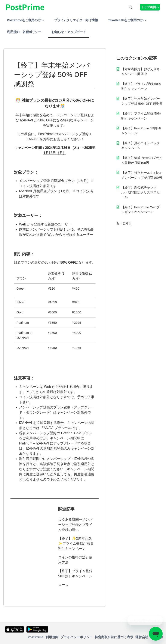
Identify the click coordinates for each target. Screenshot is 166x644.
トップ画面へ (150, 7)
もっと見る (124, 223)
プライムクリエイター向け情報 (76, 20)
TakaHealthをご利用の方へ (127, 20)
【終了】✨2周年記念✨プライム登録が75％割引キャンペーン (76, 543)
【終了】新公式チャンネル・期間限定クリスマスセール (141, 192)
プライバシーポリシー (77, 637)
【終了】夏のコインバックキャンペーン (141, 145)
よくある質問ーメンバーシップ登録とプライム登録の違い (75, 525)
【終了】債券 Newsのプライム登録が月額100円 (142, 160)
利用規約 (52, 637)
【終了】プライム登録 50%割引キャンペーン (75, 574)
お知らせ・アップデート (69, 32)
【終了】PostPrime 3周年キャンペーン (141, 131)
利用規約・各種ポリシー (24, 32)
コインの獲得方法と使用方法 (75, 560)
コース (63, 585)
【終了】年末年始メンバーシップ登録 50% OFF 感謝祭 (142, 101)
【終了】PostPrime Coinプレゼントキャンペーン (140, 210)
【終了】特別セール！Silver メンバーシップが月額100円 (142, 175)
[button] (130, 7)
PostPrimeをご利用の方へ (25, 20)
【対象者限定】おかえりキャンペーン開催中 (141, 71)
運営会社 (142, 637)
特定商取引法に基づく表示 (114, 637)
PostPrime (36, 637)
